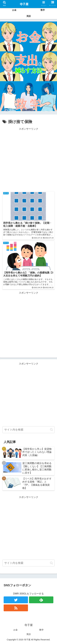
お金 (16, 630)
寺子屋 (24, 4)
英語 (29, 634)
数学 (41, 630)
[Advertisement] (28, 160)
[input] (28, 430)
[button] (51, 430)
